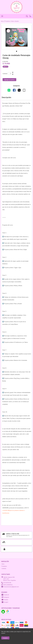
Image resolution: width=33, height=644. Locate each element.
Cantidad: (5, 74)
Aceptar (5, 638)
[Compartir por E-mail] (24, 90)
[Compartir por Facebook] (14, 90)
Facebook (6, 595)
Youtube (6, 600)
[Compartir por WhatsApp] (9, 90)
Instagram (6, 597)
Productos (4, 566)
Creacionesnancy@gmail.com (11, 587)
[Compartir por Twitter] (19, 90)
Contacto (4, 568)
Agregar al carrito (9, 80)
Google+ (6, 602)
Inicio (3, 564)
